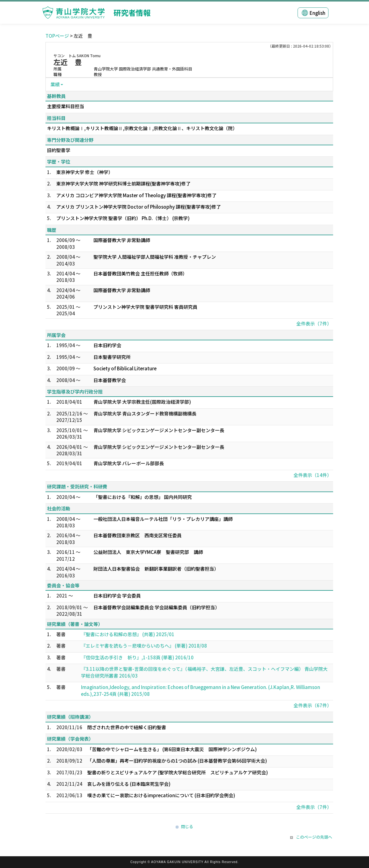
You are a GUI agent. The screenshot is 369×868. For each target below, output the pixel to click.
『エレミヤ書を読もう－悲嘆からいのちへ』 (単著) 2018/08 (144, 646)
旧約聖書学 (59, 150)
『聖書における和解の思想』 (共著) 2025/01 (128, 634)
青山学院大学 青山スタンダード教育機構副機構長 (145, 413)
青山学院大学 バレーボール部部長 (129, 463)
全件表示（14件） (313, 475)
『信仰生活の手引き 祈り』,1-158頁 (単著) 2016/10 (137, 657)
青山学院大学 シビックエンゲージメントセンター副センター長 (159, 430)
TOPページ (57, 36)
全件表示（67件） (313, 705)
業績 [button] (55, 84)
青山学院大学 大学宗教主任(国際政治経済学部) (142, 402)
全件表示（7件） (314, 323)
